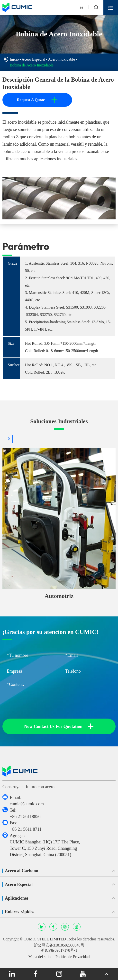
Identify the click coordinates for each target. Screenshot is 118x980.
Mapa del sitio (40, 957)
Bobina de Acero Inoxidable (32, 65)
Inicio (14, 59)
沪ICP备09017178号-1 (59, 950)
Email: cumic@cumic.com (27, 801)
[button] (9, 439)
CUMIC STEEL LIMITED (45, 939)
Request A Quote (37, 100)
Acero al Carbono (22, 871)
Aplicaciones (17, 898)
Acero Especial (33, 59)
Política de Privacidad (73, 957)
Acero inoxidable (61, 59)
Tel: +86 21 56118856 (25, 813)
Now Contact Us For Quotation (59, 726)
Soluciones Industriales (59, 421)
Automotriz (59, 596)
